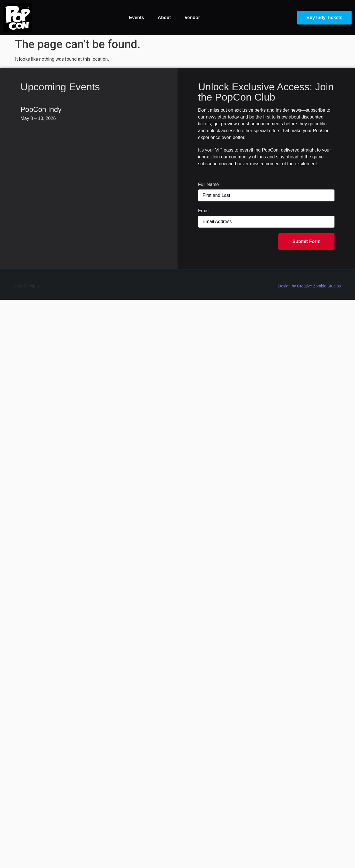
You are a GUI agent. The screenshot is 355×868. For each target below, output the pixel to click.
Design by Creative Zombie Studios (310, 286)
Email (204, 211)
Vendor (192, 18)
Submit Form (306, 241)
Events (136, 18)
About (164, 18)
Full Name (208, 184)
